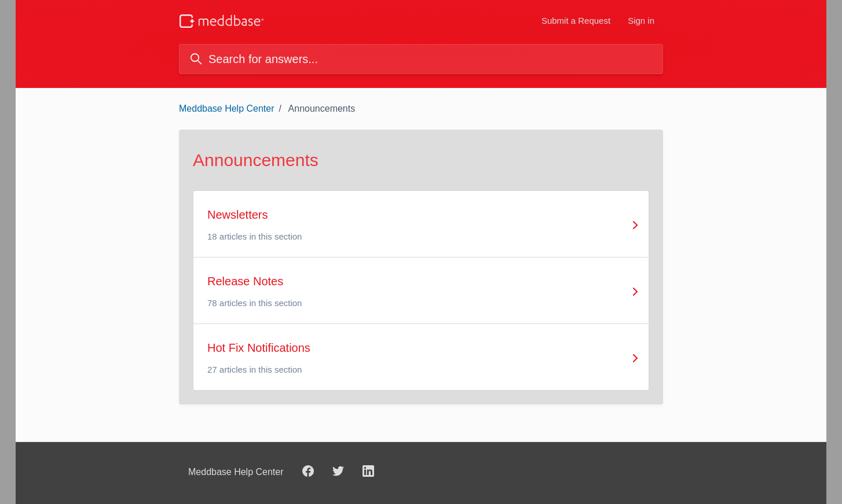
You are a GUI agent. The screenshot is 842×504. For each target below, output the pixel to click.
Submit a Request (576, 21)
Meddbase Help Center (227, 108)
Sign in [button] (641, 21)
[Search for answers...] (421, 59)
